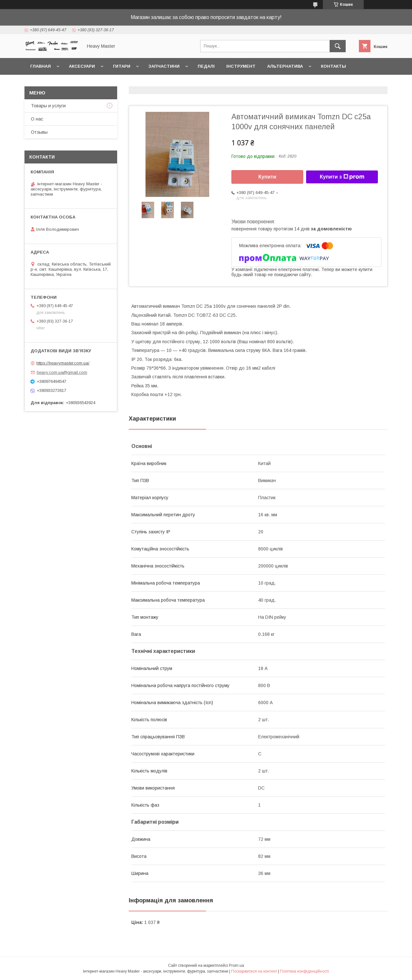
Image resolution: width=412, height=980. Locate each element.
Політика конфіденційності (304, 971)
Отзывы (39, 132)
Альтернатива (285, 66)
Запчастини (164, 66)
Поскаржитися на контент (254, 971)
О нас (37, 119)
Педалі (206, 66)
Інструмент (241, 66)
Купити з (342, 177)
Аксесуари (82, 66)
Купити (267, 177)
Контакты (333, 66)
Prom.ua (236, 965)
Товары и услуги (48, 106)
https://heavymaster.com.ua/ (63, 363)
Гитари (122, 66)
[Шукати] (338, 46)
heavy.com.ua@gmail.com (62, 372)
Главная (41, 66)
